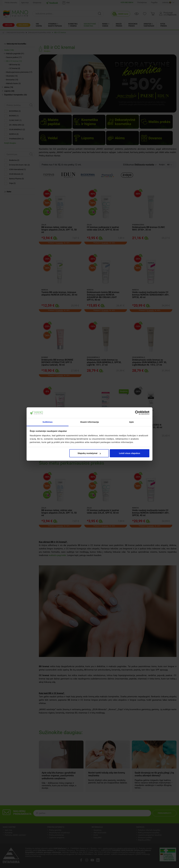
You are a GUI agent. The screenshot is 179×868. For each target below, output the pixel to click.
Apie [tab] (132, 422)
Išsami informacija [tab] (90, 422)
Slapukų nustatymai (89, 453)
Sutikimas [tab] (48, 422)
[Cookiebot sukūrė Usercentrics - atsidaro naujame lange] (137, 413)
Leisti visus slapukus (130, 453)
